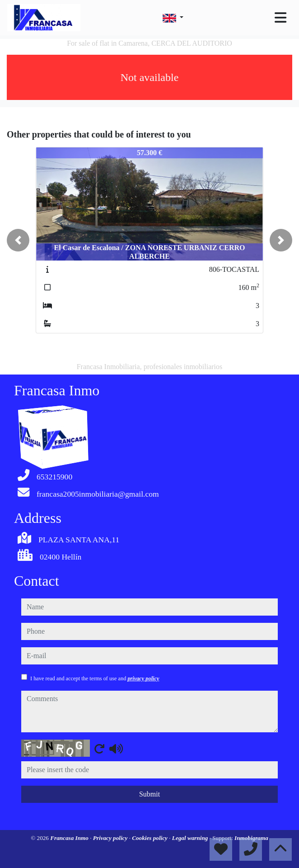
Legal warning (191, 838)
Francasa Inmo (70, 838)
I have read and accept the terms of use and (95, 678)
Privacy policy (111, 838)
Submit (149, 794)
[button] (18, 240)
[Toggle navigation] (280, 18)
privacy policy (143, 678)
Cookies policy (150, 838)
